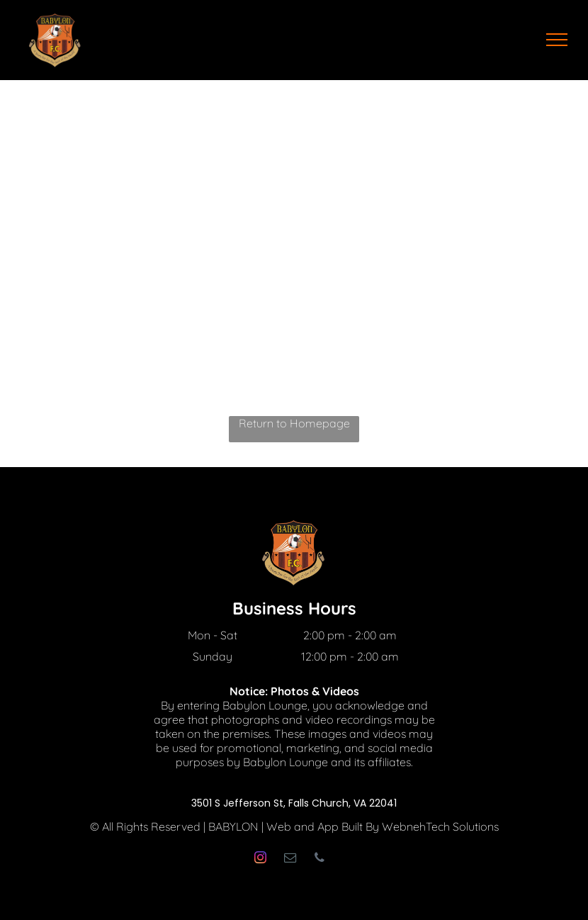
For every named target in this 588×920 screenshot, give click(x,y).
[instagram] (260, 859)
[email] (290, 859)
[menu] (557, 40)
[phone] (320, 859)
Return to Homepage (294, 423)
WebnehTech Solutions (440, 826)
